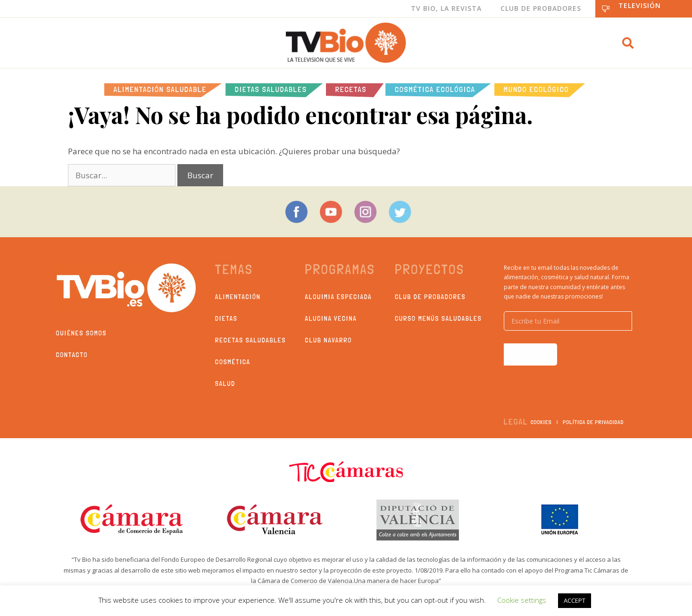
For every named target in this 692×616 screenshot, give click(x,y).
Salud (225, 383)
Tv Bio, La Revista (446, 8)
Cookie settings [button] (522, 600)
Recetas (351, 89)
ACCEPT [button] (575, 600)
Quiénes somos (82, 333)
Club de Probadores (541, 8)
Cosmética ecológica (435, 89)
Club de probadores (430, 297)
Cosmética (233, 362)
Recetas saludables (250, 340)
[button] (628, 43)
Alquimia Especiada (339, 297)
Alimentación (238, 297)
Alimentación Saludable (160, 89)
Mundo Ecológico (536, 89)
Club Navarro (329, 340)
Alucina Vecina (331, 318)
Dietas (226, 318)
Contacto (72, 355)
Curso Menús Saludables (438, 318)
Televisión (640, 5)
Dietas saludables (271, 89)
